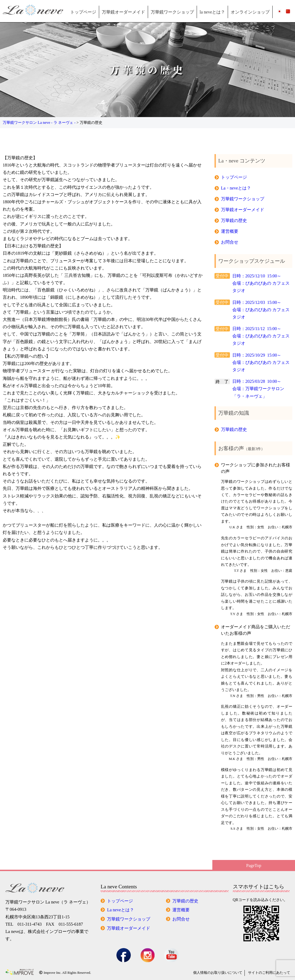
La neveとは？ (120, 910)
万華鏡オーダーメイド (123, 12)
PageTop (254, 866)
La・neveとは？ (236, 188)
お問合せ (230, 242)
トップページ (83, 12)
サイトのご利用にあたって (269, 973)
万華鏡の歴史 (234, 220)
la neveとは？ (212, 12)
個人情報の (218, 973)
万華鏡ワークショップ (172, 12)
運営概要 (230, 231)
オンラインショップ (250, 12)
